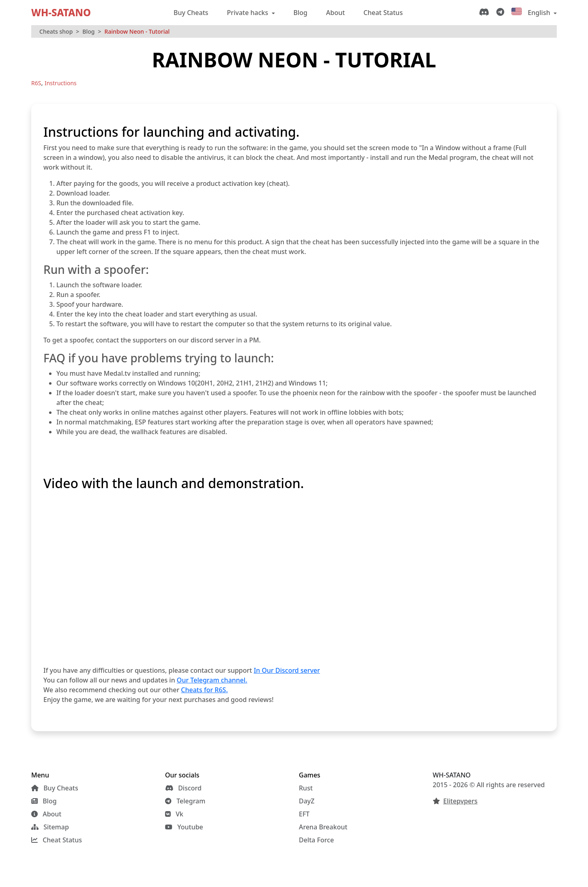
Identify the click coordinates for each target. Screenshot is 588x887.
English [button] (532, 12)
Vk (174, 814)
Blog (300, 13)
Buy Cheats (191, 13)
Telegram (185, 801)
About (335, 13)
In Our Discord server (287, 670)
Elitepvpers (460, 801)
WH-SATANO (61, 12)
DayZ (307, 801)
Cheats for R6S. (204, 690)
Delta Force (316, 840)
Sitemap (50, 827)
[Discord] (486, 13)
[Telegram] (502, 13)
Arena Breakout (323, 827)
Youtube (184, 827)
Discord (183, 788)
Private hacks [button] (249, 13)
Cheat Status (383, 13)
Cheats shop (56, 31)
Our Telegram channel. (212, 680)
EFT (304, 814)
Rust (306, 788)
